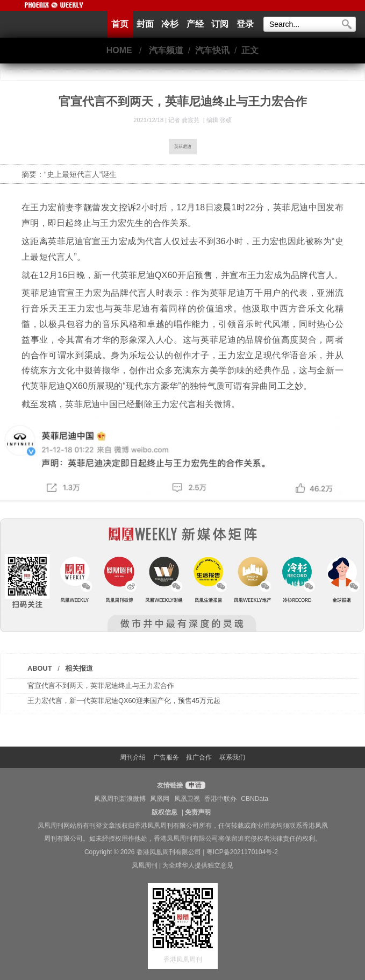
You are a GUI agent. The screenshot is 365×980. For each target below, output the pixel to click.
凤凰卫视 (187, 799)
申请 (194, 785)
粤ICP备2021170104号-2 (242, 852)
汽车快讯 (212, 50)
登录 (245, 24)
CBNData (255, 799)
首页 (120, 24)
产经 (195, 24)
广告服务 (166, 757)
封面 (145, 24)
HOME (119, 50)
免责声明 (198, 812)
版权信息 (164, 812)
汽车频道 (166, 50)
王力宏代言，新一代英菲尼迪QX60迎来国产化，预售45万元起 (124, 701)
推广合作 (199, 757)
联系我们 (232, 757)
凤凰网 (160, 799)
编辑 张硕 (219, 120)
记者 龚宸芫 (185, 120)
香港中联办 (220, 799)
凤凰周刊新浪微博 (120, 799)
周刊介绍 (133, 757)
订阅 (220, 24)
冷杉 (170, 24)
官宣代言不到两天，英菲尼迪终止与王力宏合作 (101, 686)
